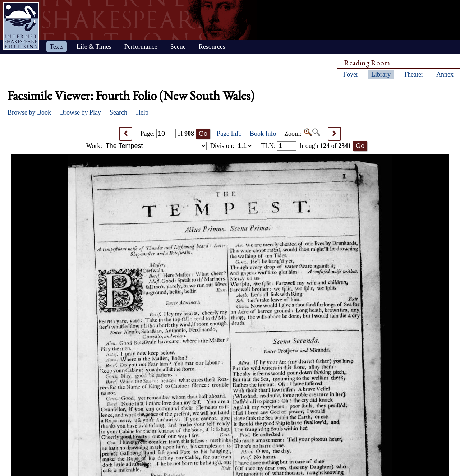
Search (118, 112)
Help (142, 112)
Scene (178, 47)
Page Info (229, 134)
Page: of (167, 134)
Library (381, 74)
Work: (146, 146)
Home (21, 26)
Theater (413, 74)
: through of (306, 146)
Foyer (351, 74)
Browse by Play (80, 112)
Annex (445, 74)
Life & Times (94, 47)
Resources (212, 47)
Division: (232, 146)
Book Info (263, 134)
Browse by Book (29, 112)
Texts (57, 47)
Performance (141, 47)
